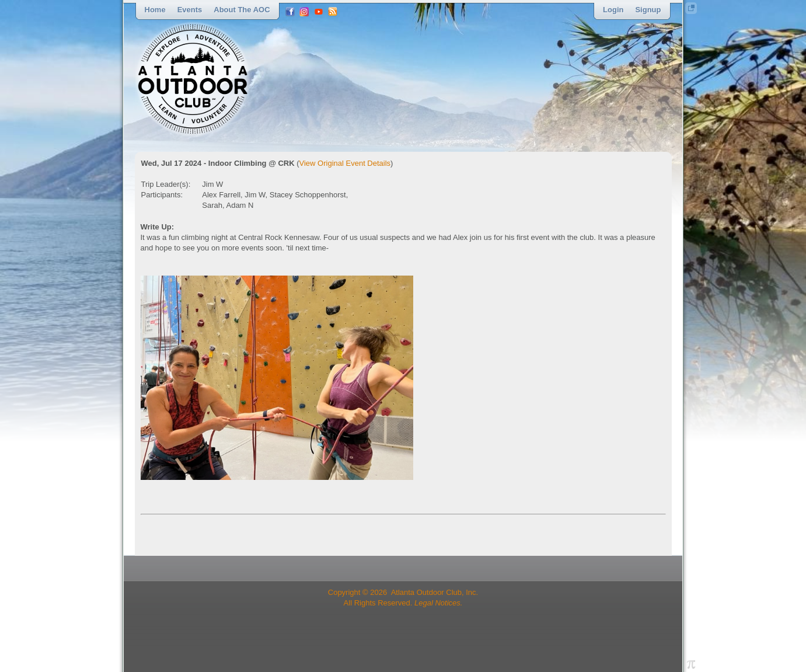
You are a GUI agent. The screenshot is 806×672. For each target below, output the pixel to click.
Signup (648, 10)
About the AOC (242, 10)
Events (190, 10)
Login (613, 10)
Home (155, 10)
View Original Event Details (345, 163)
